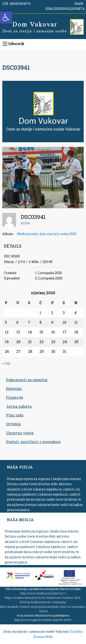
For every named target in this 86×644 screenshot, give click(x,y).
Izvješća (13, 424)
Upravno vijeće (20, 433)
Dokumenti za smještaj (27, 380)
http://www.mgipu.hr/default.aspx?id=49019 (43, 620)
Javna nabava (19, 406)
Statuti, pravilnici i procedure (33, 442)
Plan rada (15, 415)
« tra (6, 363)
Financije (15, 397)
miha (25, 223)
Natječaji (14, 389)
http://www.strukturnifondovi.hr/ (42, 593)
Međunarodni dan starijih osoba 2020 (47, 234)
